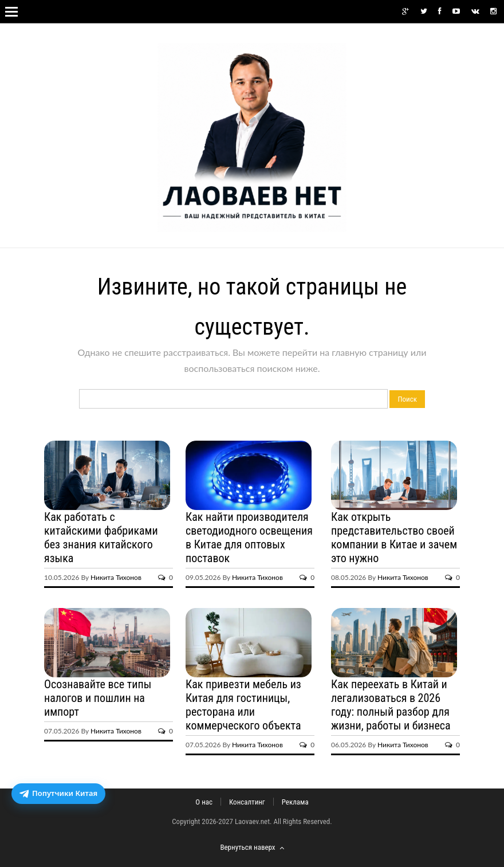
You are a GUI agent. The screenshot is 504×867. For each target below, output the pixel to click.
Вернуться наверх (252, 847)
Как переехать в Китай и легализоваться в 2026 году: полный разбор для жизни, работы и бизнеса (391, 705)
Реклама (295, 802)
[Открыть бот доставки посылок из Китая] (58, 794)
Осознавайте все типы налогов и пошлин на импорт (98, 698)
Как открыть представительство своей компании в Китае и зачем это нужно (394, 538)
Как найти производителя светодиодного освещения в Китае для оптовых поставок (249, 538)
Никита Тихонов (116, 577)
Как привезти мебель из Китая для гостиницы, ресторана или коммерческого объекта (243, 705)
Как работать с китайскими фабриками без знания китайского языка (101, 538)
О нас (204, 802)
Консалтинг (247, 802)
